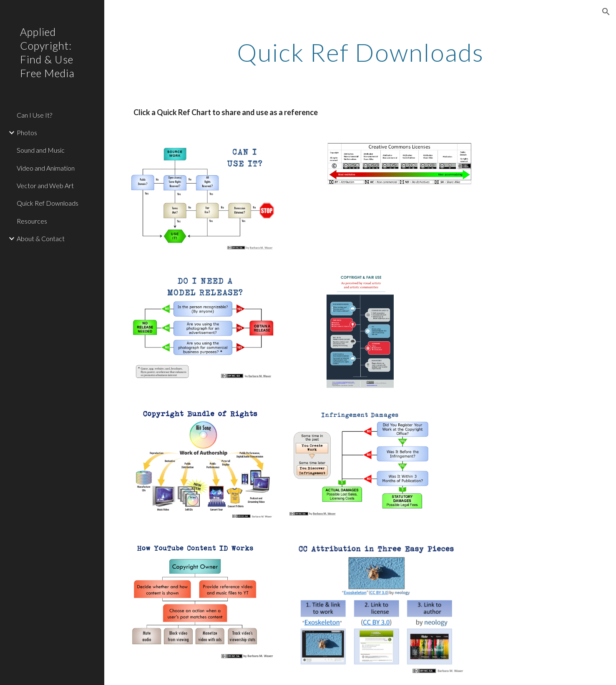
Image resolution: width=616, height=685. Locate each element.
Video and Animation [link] (46, 168)
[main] (360, 52)
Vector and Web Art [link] (45, 185)
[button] (606, 12)
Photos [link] (27, 132)
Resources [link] (32, 221)
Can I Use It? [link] (34, 115)
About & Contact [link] (41, 238)
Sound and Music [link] (41, 150)
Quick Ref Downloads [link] (48, 203)
